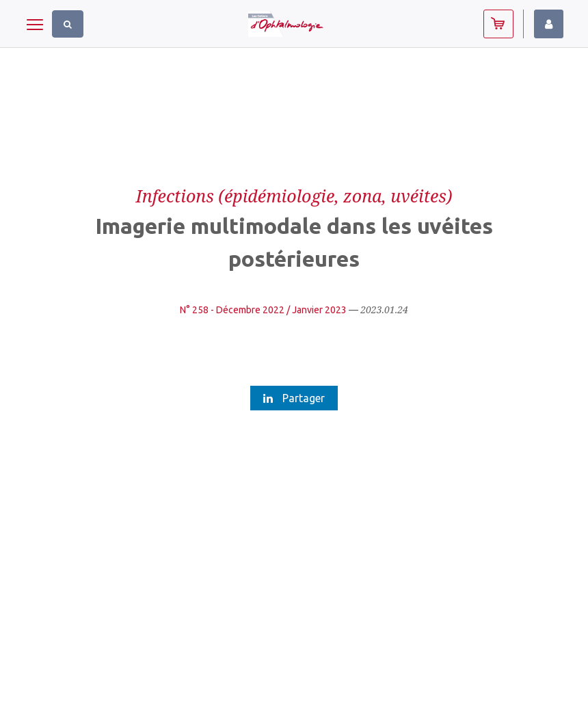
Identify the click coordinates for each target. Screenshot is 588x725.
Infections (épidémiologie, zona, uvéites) (294, 196)
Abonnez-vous (498, 24)
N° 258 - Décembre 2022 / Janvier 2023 (263, 310)
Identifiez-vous (549, 24)
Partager (294, 398)
